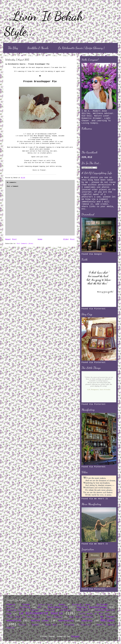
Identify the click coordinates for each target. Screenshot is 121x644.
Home (40, 239)
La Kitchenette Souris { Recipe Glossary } (81, 48)
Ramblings (87, 621)
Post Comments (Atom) (25, 244)
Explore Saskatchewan (92, 607)
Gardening (49, 610)
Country (10, 607)
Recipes (108, 620)
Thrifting (69, 625)
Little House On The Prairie (23, 617)
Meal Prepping (54, 617)
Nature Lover (40, 621)
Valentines (86, 625)
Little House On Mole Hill (94, 614)
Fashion (35, 610)
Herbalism (65, 610)
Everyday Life (58, 607)
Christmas (102, 605)
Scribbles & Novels (38, 48)
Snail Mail (51, 625)
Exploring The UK (15, 610)
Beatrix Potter (46, 605)
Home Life (82, 610)
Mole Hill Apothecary (81, 617)
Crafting (25, 607)
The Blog (13, 48)
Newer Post (11, 239)
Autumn (26, 605)
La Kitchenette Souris (41, 613)
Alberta (11, 605)
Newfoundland (66, 621)
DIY (40, 607)
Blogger (76, 636)
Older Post (69, 239)
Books (62, 605)
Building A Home (81, 605)
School (35, 625)
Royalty (22, 625)
